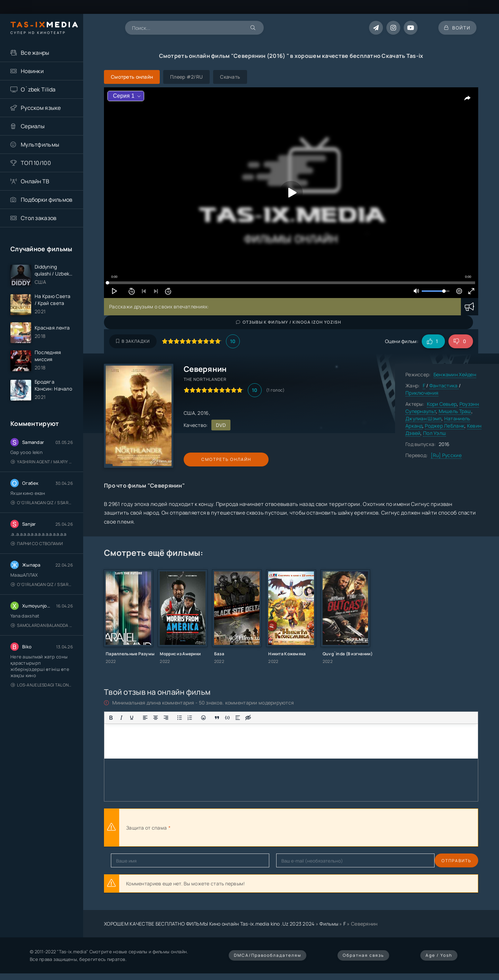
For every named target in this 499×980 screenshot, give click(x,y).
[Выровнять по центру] (156, 718)
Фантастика (444, 386)
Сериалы (33, 126)
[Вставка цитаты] (217, 718)
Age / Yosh (439, 955)
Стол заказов (39, 218)
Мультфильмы (40, 145)
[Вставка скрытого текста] (248, 718)
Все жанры (35, 53)
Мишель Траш (455, 411)
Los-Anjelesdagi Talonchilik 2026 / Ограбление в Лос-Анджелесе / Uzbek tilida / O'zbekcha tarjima (42, 689)
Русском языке (41, 108)
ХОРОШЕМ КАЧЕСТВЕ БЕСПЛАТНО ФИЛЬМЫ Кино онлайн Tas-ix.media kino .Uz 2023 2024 (209, 924)
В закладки (133, 341)
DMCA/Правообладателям (268, 955)
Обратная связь (363, 955)
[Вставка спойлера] (238, 718)
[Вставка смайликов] (203, 718)
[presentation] (248, 828)
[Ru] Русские (446, 455)
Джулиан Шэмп (423, 418)
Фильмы (329, 924)
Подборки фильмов (47, 200)
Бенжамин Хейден (455, 374)
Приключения (422, 393)
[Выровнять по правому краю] (166, 718)
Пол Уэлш (435, 433)
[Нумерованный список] (190, 718)
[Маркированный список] (180, 718)
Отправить (126, 861)
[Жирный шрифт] (111, 718)
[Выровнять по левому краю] (145, 718)
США (189, 413)
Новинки (32, 71)
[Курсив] (121, 718)
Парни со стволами (37, 548)
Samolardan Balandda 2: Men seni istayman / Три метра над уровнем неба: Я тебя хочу (42, 630)
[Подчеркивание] (132, 718)
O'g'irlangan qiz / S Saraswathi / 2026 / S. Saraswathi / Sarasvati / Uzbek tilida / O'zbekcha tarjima (42, 507)
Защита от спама (146, 828)
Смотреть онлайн (216, 459)
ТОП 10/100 (36, 163)
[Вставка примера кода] (227, 718)
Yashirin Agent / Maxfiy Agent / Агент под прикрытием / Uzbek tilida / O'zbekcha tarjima (42, 466)
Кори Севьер (442, 404)
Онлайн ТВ (35, 181)
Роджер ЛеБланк (445, 426)
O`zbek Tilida (38, 89)
